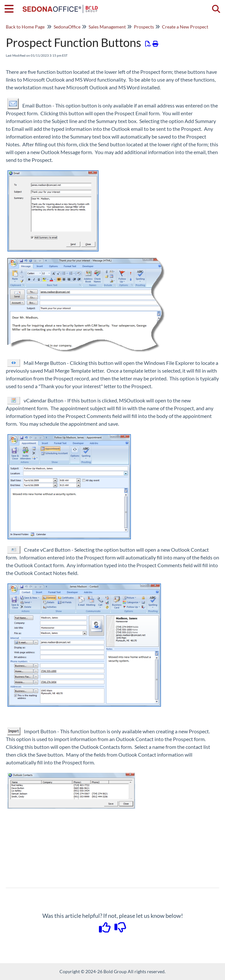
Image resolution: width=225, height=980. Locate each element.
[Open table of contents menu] (11, 8)
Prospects (144, 27)
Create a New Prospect (185, 27)
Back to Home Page (25, 27)
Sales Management (107, 27)
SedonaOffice (67, 27)
